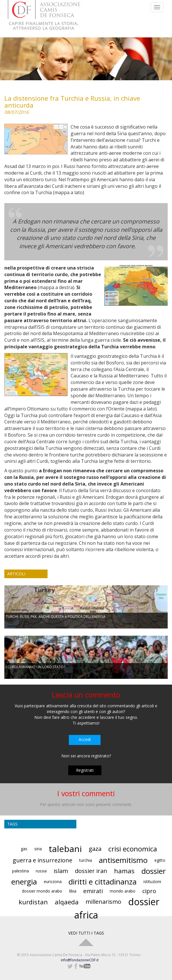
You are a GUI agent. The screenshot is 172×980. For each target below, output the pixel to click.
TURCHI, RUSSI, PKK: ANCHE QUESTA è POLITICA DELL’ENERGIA (56, 617)
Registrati (85, 770)
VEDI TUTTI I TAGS (86, 933)
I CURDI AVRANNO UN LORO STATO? (35, 667)
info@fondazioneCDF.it (80, 960)
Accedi (85, 739)
